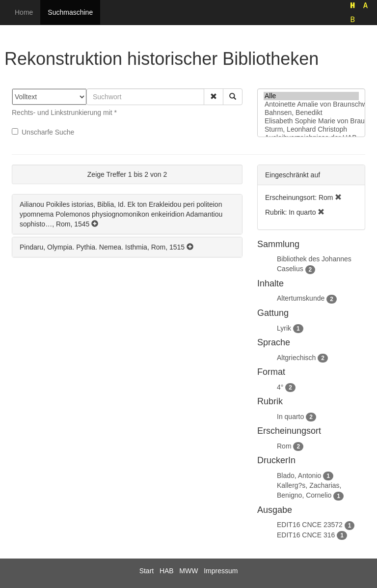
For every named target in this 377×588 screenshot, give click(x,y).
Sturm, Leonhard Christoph (311, 129)
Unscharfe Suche (43, 132)
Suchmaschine (70, 12)
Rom (284, 446)
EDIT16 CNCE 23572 (310, 525)
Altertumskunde (301, 298)
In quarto (290, 417)
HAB (167, 571)
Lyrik (284, 328)
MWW (188, 571)
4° (280, 387)
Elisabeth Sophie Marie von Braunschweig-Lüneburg (311, 121)
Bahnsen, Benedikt (311, 113)
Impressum (221, 571)
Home (24, 12)
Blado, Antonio (299, 476)
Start (147, 571)
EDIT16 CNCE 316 (306, 535)
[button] (214, 97)
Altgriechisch (296, 358)
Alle (311, 96)
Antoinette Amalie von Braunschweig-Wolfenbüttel (311, 104)
